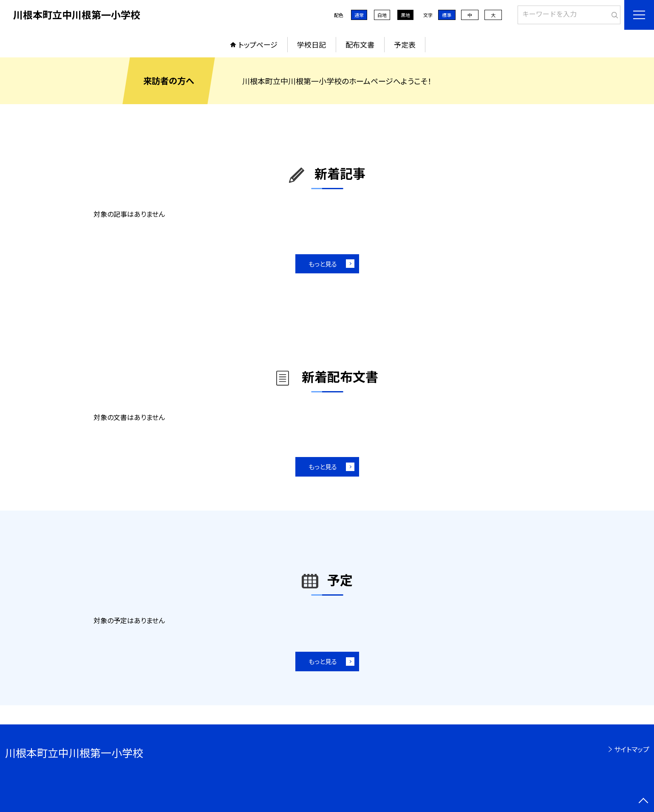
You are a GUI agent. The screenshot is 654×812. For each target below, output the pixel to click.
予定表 (405, 44)
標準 (447, 15)
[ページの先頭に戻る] (643, 801)
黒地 (405, 15)
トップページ (258, 44)
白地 (382, 15)
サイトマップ (632, 749)
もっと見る (323, 264)
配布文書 (360, 44)
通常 (359, 15)
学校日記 (311, 44)
